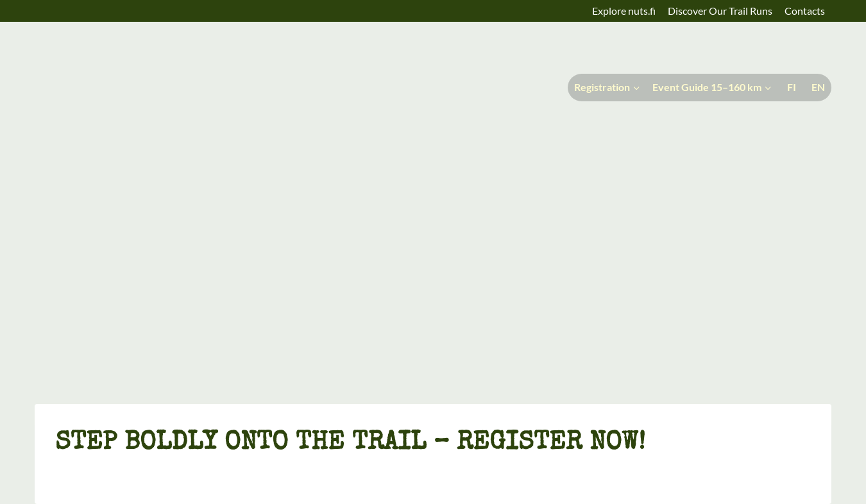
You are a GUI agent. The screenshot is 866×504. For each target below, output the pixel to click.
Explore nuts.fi (624, 11)
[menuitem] (790, 88)
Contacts (805, 11)
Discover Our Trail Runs (720, 11)
